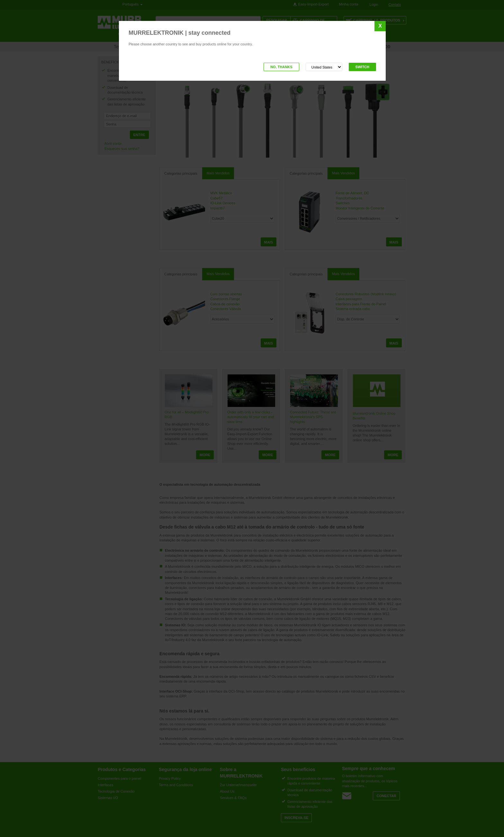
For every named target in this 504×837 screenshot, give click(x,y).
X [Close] (380, 26)
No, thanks (281, 67)
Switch (362, 67)
